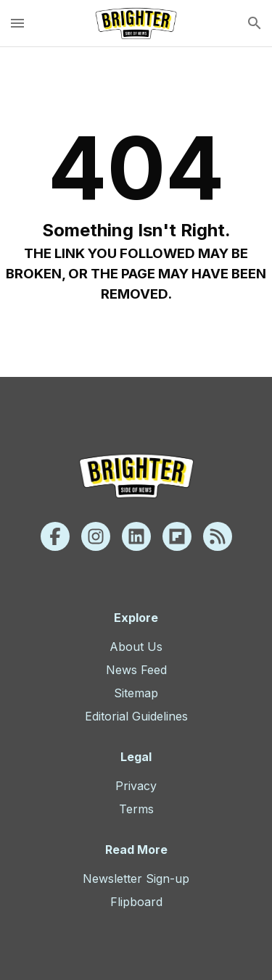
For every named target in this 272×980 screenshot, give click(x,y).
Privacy (136, 786)
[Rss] (218, 536)
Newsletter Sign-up (136, 879)
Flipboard (136, 902)
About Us (136, 647)
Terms (136, 809)
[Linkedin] (136, 536)
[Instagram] (96, 536)
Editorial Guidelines (136, 716)
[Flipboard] (177, 536)
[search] (255, 23)
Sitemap (136, 693)
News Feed (136, 670)
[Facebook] (55, 536)
